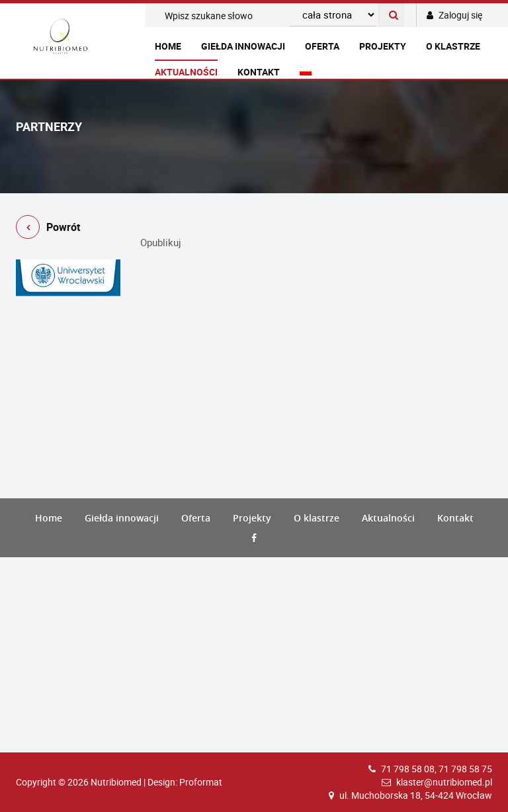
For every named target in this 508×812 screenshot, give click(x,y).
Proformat (201, 782)
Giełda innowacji (243, 46)
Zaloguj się (454, 15)
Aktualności (186, 72)
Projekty (383, 46)
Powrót (48, 229)
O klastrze (453, 46)
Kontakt (259, 72)
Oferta (322, 46)
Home (168, 46)
